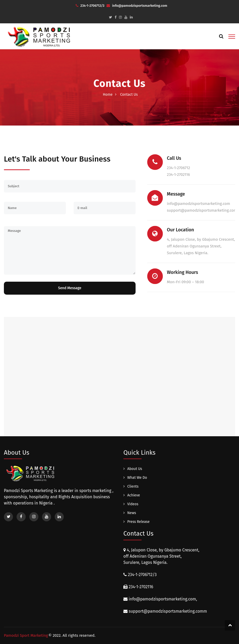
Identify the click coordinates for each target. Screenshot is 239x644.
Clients (133, 486)
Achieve (134, 495)
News (132, 513)
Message (70, 250)
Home (108, 95)
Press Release (138, 522)
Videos (133, 504)
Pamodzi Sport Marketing (26, 635)
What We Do (137, 478)
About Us (135, 469)
